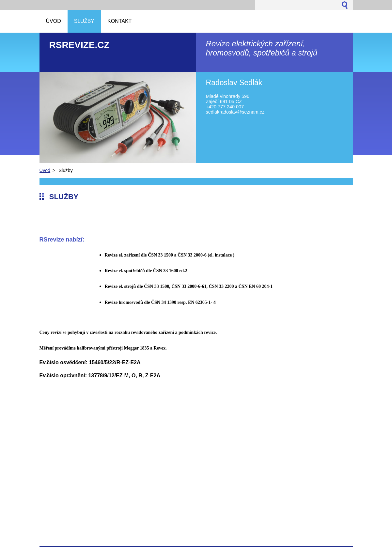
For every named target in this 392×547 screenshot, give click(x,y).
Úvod (45, 170)
